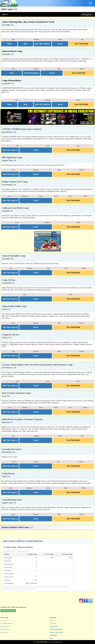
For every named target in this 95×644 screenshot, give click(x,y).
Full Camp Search (5, 629)
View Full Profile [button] (81, 44)
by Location (4, 621)
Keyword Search (5, 626)
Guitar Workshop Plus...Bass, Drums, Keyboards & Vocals (28, 22)
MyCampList (53, 635)
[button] (9, 44)
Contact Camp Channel (56, 632)
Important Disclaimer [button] (8, 611)
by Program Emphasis (6, 623)
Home (51, 638)
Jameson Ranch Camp (12, 51)
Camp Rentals (4, 632)
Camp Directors (54, 626)
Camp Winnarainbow (12, 80)
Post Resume (53, 623)
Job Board (52, 621)
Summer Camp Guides (56, 629)
